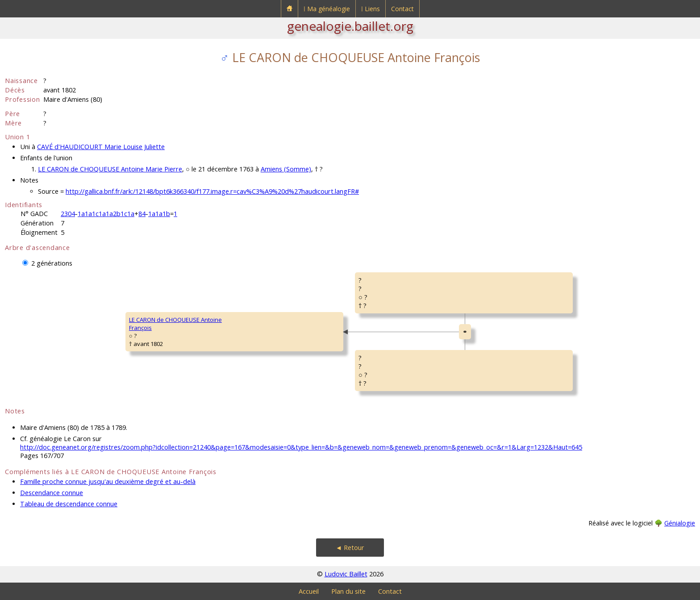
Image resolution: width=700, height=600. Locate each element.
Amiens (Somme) (286, 169)
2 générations (52, 263)
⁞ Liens (371, 9)
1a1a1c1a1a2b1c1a (106, 214)
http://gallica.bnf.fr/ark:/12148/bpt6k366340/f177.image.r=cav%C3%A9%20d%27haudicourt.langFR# (212, 191)
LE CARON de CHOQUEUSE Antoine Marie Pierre (110, 169)
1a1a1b (159, 214)
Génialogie (680, 523)
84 (142, 214)
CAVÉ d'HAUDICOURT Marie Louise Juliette (101, 147)
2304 (68, 214)
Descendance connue (52, 493)
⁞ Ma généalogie (327, 9)
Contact (402, 9)
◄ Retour (350, 548)
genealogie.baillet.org (350, 26)
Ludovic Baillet (346, 574)
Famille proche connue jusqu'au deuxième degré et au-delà (108, 481)
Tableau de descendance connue (69, 504)
